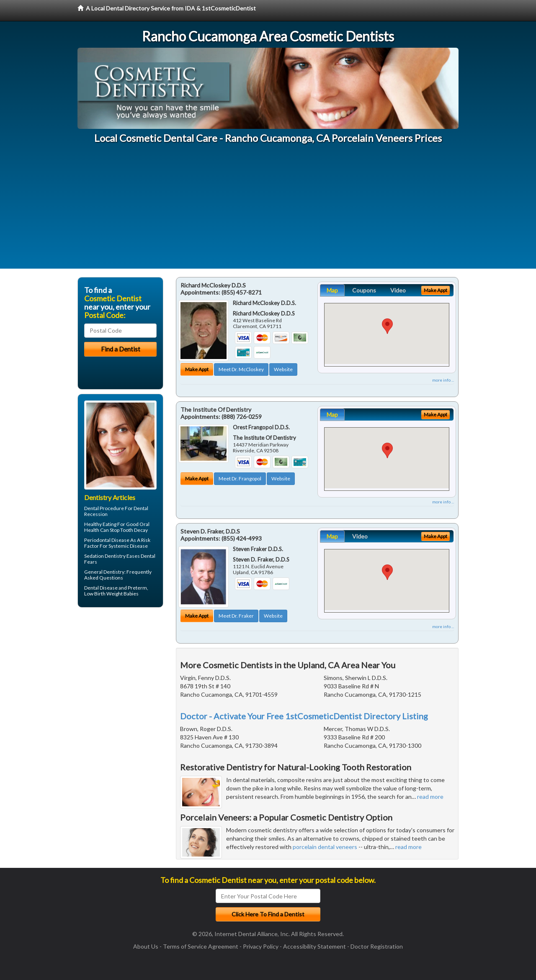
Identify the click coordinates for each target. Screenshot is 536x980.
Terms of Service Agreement (201, 946)
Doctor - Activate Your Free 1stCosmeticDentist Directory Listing (304, 716)
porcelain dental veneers (325, 847)
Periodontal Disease (107, 540)
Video (398, 290)
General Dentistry (104, 572)
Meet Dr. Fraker (236, 616)
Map (332, 290)
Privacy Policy (261, 946)
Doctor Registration (377, 946)
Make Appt (197, 369)
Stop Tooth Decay (129, 530)
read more (430, 797)
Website (283, 369)
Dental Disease (101, 588)
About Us (146, 946)
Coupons (364, 290)
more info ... (443, 380)
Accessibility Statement (314, 946)
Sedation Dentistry (105, 556)
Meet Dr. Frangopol (240, 478)
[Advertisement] (268, 210)
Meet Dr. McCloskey (241, 369)
